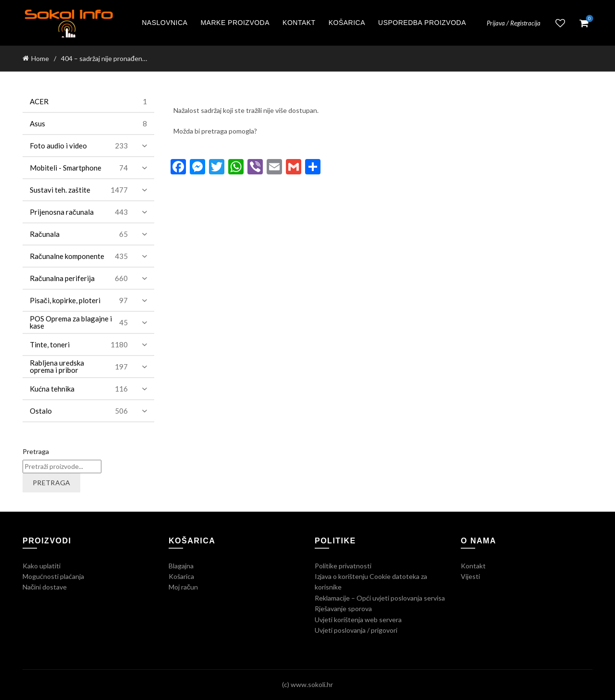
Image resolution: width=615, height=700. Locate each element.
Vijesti (470, 576)
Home (40, 58)
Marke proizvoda (235, 23)
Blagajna (181, 566)
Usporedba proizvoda (422, 23)
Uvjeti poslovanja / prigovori (356, 630)
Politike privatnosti (343, 566)
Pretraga (36, 451)
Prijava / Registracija (514, 23)
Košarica (347, 23)
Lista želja (560, 23)
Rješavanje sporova (343, 608)
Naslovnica (165, 23)
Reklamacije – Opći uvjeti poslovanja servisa (380, 598)
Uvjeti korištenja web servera (358, 620)
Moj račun (183, 587)
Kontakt (299, 23)
